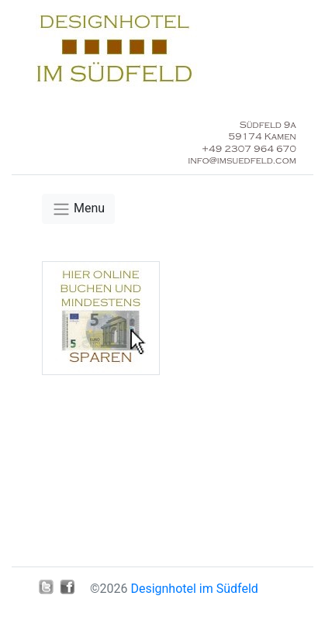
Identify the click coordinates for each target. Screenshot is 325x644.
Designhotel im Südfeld (194, 589)
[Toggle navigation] (78, 209)
